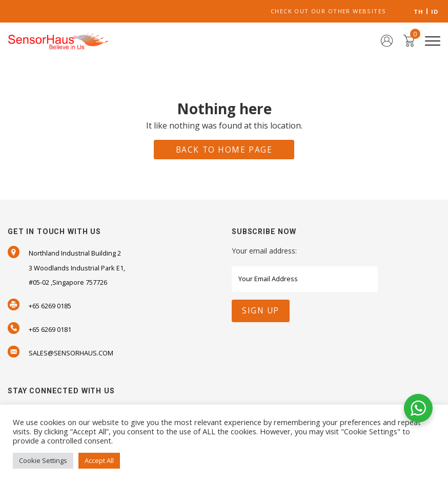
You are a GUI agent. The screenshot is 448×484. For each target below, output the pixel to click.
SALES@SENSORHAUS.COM (71, 353)
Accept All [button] (99, 460)
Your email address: (264, 251)
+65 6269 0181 (50, 329)
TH (419, 12)
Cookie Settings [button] (43, 460)
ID (435, 12)
